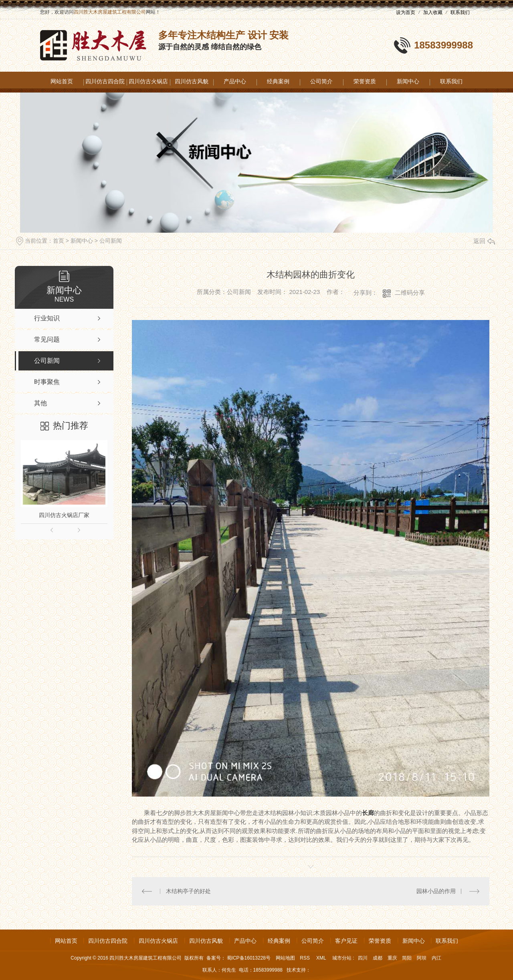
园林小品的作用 (436, 891)
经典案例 (278, 81)
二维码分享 (410, 293)
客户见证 (346, 941)
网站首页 (62, 81)
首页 (59, 241)
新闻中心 (408, 81)
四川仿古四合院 (105, 81)
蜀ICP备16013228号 (249, 958)
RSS (305, 958)
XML (322, 958)
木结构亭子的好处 (188, 891)
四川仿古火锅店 (148, 81)
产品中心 (235, 81)
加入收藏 (433, 12)
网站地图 (285, 958)
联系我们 (460, 12)
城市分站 (342, 958)
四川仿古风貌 (192, 81)
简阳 (407, 958)
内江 (436, 958)
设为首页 (406, 12)
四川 (363, 958)
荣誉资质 (365, 81)
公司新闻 (111, 241)
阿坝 (422, 958)
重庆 (392, 958)
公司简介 (321, 81)
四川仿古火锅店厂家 (64, 515)
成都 (378, 958)
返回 (484, 241)
